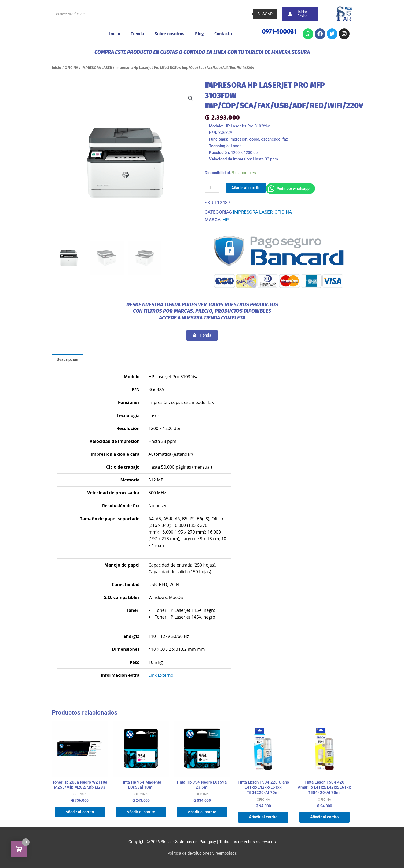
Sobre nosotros (170, 34)
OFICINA (71, 68)
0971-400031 (279, 31)
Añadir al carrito (246, 188)
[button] (190, 98)
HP (226, 220)
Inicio (115, 34)
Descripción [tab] (67, 359)
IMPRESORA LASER (97, 68)
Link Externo (161, 675)
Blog (199, 34)
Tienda (137, 34)
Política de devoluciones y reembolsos (202, 853)
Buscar (265, 14)
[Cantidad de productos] (212, 188)
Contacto (223, 34)
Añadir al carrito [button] (80, 812)
